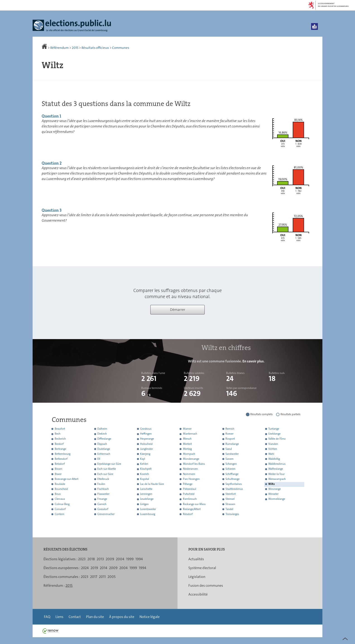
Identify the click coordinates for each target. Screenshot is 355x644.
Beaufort (60, 429)
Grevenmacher (106, 514)
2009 (110, 559)
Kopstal (145, 479)
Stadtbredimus (234, 489)
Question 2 (52, 163)
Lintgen (144, 504)
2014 (104, 568)
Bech (58, 434)
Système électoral (202, 568)
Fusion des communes (206, 585)
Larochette (146, 489)
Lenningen (146, 494)
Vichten (273, 449)
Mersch (187, 439)
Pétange (188, 484)
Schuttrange (233, 479)
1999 (130, 559)
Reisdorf (188, 514)
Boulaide (60, 484)
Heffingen (146, 434)
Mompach (189, 454)
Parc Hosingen (191, 479)
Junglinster (146, 449)
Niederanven (190, 469)
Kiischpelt (146, 469)
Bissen (59, 469)
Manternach (190, 434)
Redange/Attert (192, 509)
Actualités (196, 559)
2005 (112, 577)
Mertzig (187, 449)
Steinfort (231, 494)
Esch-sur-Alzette (107, 469)
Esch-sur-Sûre (105, 474)
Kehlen (144, 464)
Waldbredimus (277, 464)
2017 (94, 577)
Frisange (102, 499)
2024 (85, 568)
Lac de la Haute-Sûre (152, 484)
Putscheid (189, 494)
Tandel (229, 509)
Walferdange (276, 469)
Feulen (101, 484)
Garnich (102, 504)
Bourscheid (61, 489)
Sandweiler (232, 454)
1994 (139, 559)
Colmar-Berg (62, 504)
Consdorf (60, 509)
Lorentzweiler (148, 509)
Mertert (187, 444)
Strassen (230, 504)
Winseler (273, 494)
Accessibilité (198, 594)
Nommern (189, 474)
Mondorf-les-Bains (194, 464)
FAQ (47, 617)
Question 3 (52, 210)
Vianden (273, 444)
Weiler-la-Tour (276, 474)
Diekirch (102, 434)
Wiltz (271, 484)
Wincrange (275, 489)
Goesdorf (103, 509)
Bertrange (60, 449)
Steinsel (230, 499)
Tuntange (274, 429)
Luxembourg (148, 514)
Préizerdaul (189, 489)
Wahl (271, 454)
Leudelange (147, 499)
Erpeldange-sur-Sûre (109, 464)
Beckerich (60, 439)
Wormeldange (277, 499)
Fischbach (103, 489)
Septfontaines (234, 484)
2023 (82, 559)
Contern (60, 514)
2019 (94, 568)
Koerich (145, 474)
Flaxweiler (103, 494)
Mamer (187, 429)
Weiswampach (277, 479)
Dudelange (104, 449)
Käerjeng (145, 454)
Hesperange (147, 439)
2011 (102, 577)
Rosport (230, 439)
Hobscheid (146, 444)
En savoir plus (253, 361)
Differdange (104, 439)
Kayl (143, 459)
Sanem (230, 459)
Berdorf (59, 444)
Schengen (231, 464)
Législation (197, 577)
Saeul (229, 449)
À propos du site (122, 617)
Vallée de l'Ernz (277, 439)
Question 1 (51, 116)
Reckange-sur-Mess (194, 504)
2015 (75, 48)
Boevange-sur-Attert (67, 479)
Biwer (58, 474)
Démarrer (178, 310)
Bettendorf (61, 459)
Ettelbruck (103, 479)
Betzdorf (60, 464)
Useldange (274, 434)
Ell (99, 459)
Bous (58, 494)
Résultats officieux (95, 48)
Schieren (230, 469)
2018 (91, 559)
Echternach (104, 454)
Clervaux (60, 499)
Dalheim (102, 429)
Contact (75, 617)
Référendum (59, 48)
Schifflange (232, 474)
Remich (230, 429)
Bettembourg (63, 454)
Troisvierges (232, 514)
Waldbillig (274, 459)
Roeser (229, 434)
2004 (120, 559)
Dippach (102, 444)
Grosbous (146, 429)
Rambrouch (190, 499)
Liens (59, 617)
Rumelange (232, 444)
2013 (100, 559)
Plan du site (95, 617)
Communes (121, 48)
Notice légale (150, 617)
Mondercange (191, 459)
